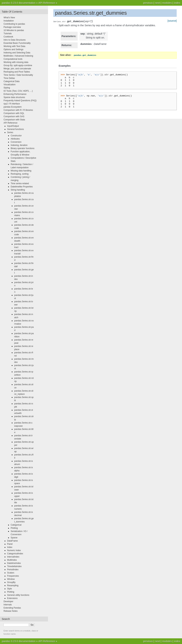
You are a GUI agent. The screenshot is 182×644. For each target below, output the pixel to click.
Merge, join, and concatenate (17, 69)
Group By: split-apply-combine (18, 65)
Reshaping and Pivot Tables (17, 72)
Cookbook (8, 37)
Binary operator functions (22, 148)
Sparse (14, 538)
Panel (10, 544)
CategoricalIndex (15, 554)
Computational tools (13, 59)
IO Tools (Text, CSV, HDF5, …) (18, 91)
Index (10, 547)
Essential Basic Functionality (17, 43)
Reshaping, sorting (20, 174)
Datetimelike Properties (22, 187)
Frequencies (13, 576)
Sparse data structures (14, 97)
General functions (15, 129)
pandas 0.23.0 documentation (19, 3)
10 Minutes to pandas (14, 30)
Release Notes (11, 611)
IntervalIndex (13, 557)
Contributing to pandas (14, 24)
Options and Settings (13, 49)
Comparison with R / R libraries (18, 110)
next (157, 3)
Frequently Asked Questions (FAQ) (20, 101)
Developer (8, 601)
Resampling (13, 586)
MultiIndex (12, 560)
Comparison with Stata (14, 120)
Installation (9, 21)
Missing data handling (21, 171)
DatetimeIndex (14, 563)
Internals (8, 605)
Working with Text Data (14, 46)
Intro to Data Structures (15, 40)
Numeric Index (14, 550)
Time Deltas (9, 78)
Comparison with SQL (14, 113)
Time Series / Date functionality (18, 75)
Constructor (16, 136)
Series (10, 132)
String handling (18, 190)
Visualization (10, 85)
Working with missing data (16, 62)
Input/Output (13, 126)
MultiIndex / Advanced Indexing (18, 56)
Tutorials (8, 34)
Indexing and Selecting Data (17, 53)
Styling (7, 88)
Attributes (15, 139)
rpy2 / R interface (12, 104)
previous (148, 3)
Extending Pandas (12, 608)
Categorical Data (11, 81)
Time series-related (20, 183)
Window (11, 579)
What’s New (9, 18)
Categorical (16, 525)
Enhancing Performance (15, 94)
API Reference (47, 3)
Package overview (12, 27)
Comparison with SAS (14, 116)
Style (10, 589)
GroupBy (11, 582)
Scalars (11, 573)
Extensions (12, 598)
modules (167, 3)
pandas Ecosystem (13, 107)
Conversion (16, 142)
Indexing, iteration (19, 145)
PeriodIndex (13, 570)
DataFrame (12, 541)
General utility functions (18, 595)
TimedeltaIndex (14, 566)
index (177, 3)
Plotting (14, 528)
